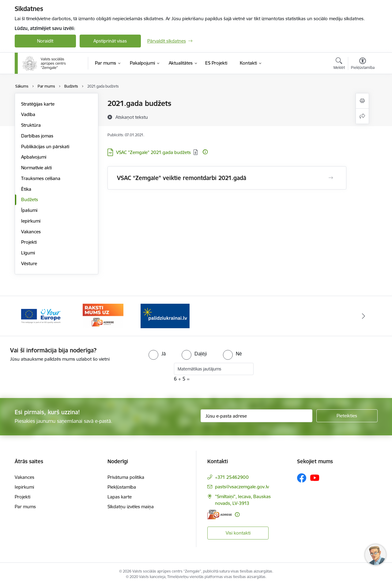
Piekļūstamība (122, 487)
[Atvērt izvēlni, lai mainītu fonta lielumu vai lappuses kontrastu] (363, 64)
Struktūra (31, 125)
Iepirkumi (31, 221)
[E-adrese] (220, 515)
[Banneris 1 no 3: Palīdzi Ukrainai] (165, 316)
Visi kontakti (238, 533)
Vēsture (29, 263)
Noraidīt (45, 41)
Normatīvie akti (36, 168)
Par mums (25, 507)
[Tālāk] (364, 316)
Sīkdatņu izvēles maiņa (131, 507)
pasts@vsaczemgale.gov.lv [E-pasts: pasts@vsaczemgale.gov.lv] (242, 487)
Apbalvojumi (34, 157)
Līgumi (28, 253)
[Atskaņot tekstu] (132, 117)
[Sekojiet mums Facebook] (302, 478)
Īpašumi (29, 210)
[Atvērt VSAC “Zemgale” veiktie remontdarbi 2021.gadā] (331, 178)
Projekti (29, 242)
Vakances (31, 232)
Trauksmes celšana (41, 178)
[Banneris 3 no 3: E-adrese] (103, 316)
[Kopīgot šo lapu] (362, 116)
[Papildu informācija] (205, 152)
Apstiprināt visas (110, 41)
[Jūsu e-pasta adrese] (256, 416)
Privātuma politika (126, 477)
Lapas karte (120, 497)
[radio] (157, 354)
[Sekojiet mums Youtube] (315, 478)
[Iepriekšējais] (29, 316)
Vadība (28, 114)
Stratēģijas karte (38, 104)
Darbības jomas (37, 136)
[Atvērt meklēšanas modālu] (339, 64)
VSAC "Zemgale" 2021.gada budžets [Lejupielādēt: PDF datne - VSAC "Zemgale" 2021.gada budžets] (153, 152)
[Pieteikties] (347, 416)
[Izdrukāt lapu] (362, 101)
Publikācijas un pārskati (45, 146)
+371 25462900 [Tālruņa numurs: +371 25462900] (232, 477)
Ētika (26, 189)
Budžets (30, 199)
